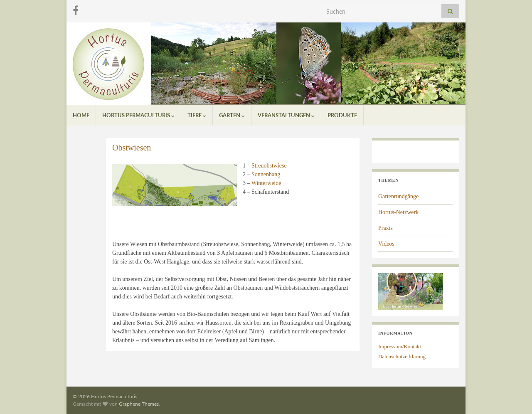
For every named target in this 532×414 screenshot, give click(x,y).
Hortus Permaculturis (138, 115)
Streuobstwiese (269, 166)
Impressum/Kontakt (400, 346)
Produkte (342, 115)
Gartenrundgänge (398, 196)
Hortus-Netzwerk (398, 212)
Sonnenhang (266, 174)
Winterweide (266, 183)
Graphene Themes (139, 404)
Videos (386, 244)
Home (81, 115)
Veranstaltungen (286, 115)
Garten (232, 115)
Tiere (197, 115)
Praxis (385, 228)
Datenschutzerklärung (402, 356)
